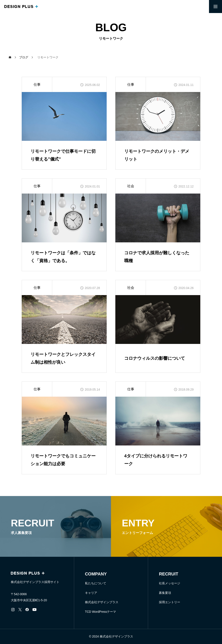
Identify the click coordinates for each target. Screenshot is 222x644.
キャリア (91, 593)
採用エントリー (170, 602)
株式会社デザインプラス (102, 602)
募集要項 (165, 593)
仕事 (37, 85)
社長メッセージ (170, 583)
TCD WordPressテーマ (101, 612)
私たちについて (96, 583)
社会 (131, 186)
